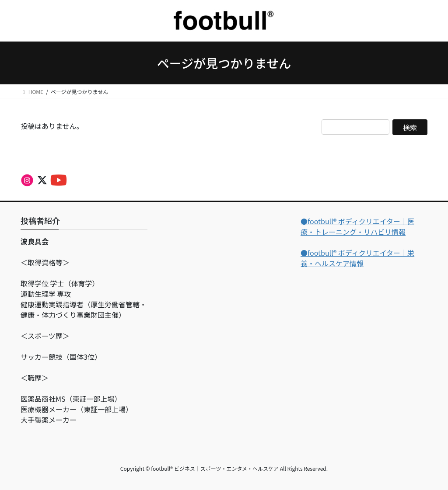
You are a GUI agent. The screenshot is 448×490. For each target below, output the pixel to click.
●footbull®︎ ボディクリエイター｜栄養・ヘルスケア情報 (357, 258)
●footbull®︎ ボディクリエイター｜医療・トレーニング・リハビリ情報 (357, 226)
